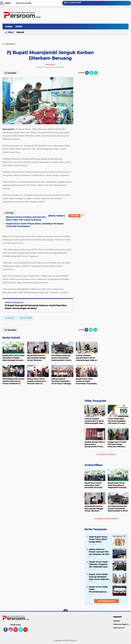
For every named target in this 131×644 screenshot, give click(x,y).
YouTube (27, 631)
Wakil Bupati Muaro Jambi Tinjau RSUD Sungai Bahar (98, 539)
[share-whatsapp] (96, 73)
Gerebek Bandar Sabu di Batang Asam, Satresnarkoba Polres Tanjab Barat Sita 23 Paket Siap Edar (95, 444)
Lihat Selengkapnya (107, 601)
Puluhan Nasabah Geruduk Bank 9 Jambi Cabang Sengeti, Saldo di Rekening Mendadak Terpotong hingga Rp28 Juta (95, 421)
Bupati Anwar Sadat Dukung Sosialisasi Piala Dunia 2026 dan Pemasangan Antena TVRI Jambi (99, 577)
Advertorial (9, 318)
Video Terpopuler (95, 401)
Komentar (10, 73)
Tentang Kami (119, 628)
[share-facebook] (87, 73)
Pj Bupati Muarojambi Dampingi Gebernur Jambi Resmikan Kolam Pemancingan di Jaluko (36, 307)
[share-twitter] (91, 73)
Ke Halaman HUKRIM (107, 454)
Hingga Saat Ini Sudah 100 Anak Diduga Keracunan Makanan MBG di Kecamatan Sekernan (117, 444)
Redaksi (116, 621)
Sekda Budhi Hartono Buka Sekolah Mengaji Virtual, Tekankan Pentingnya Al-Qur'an (94, 509)
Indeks (9, 26)
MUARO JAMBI (26, 318)
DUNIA (19, 26)
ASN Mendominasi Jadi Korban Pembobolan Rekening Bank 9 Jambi (118, 509)
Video (10, 32)
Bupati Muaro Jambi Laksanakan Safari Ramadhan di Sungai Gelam (93, 485)
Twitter (22, 631)
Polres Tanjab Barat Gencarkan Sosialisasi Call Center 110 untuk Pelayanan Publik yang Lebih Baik (117, 421)
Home (8, 3)
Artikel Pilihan (94, 465)
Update (75, 216)
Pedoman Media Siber (122, 624)
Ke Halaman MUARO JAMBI (107, 519)
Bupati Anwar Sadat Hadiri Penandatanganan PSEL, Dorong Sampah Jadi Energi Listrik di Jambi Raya (99, 589)
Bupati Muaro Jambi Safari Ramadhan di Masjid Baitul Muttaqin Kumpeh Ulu (117, 485)
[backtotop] (65, 612)
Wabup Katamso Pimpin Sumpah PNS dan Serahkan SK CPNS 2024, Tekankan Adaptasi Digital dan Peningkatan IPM (99, 552)
